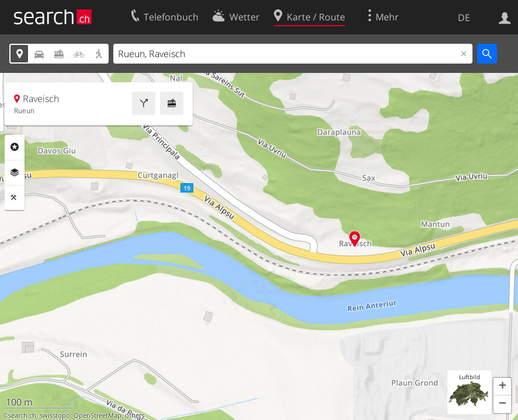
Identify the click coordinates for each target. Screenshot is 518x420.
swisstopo (55, 415)
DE (464, 17)
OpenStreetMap (98, 415)
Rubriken (15, 147)
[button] (502, 387)
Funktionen (15, 198)
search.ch (22, 415)
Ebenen (15, 173)
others (135, 415)
